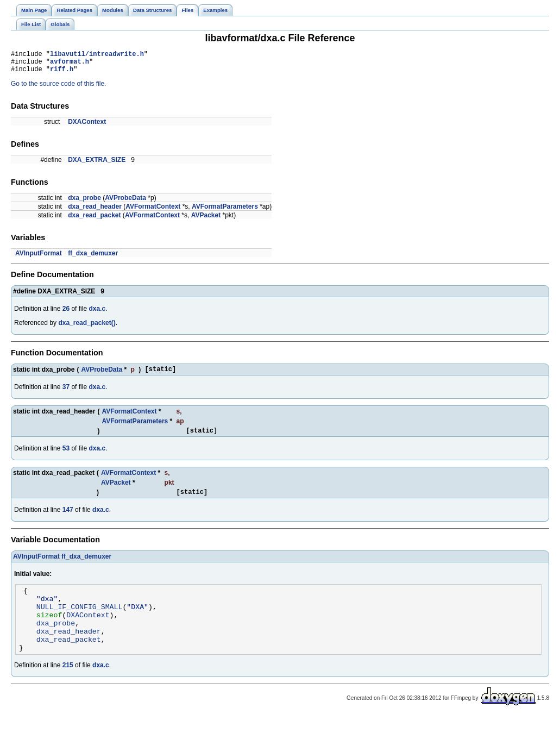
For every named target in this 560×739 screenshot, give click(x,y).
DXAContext (87, 127)
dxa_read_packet (94, 220)
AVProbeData (125, 203)
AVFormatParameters (225, 211)
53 (66, 456)
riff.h (62, 74)
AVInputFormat (39, 258)
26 (66, 314)
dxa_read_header (95, 211)
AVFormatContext (153, 211)
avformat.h (70, 64)
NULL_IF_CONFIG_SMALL (80, 621)
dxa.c (97, 314)
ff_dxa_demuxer (93, 258)
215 (68, 688)
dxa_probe (84, 203)
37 (66, 393)
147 (68, 519)
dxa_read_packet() (87, 328)
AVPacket (206, 220)
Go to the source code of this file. (58, 89)
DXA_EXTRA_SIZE (97, 165)
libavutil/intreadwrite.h (97, 55)
